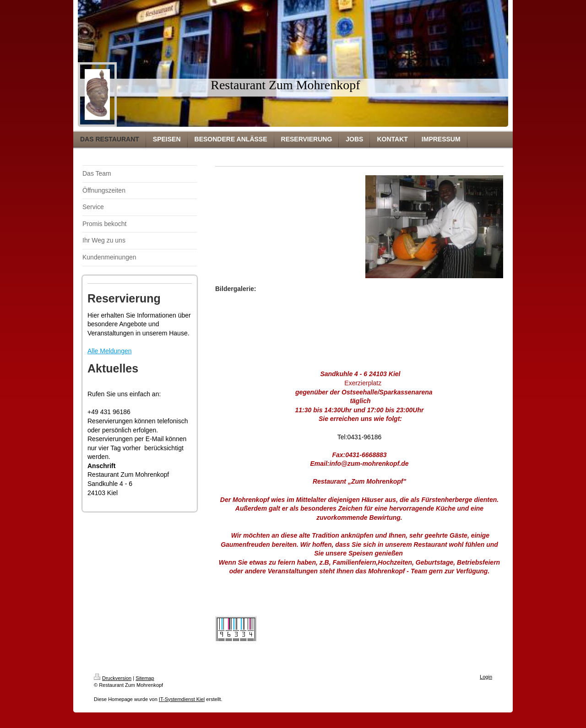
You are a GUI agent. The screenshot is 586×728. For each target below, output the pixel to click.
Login (486, 677)
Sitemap (145, 678)
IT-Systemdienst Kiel (182, 699)
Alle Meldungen (110, 351)
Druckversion (113, 678)
